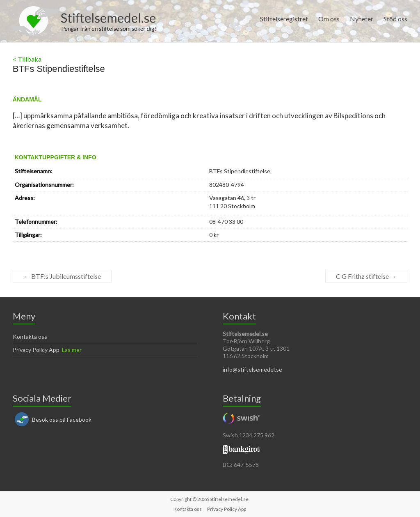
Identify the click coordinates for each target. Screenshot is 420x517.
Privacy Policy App (36, 350)
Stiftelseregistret (284, 19)
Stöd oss (395, 19)
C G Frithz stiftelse (366, 276)
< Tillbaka (27, 59)
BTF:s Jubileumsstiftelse (62, 276)
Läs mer (72, 350)
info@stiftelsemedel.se (252, 369)
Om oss (329, 19)
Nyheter (362, 19)
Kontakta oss (30, 337)
